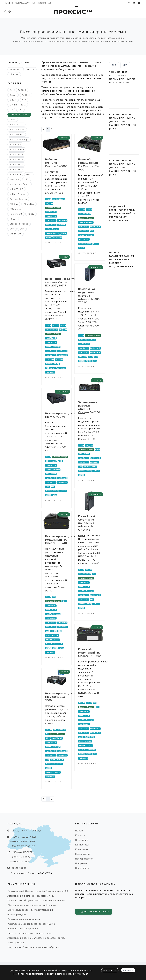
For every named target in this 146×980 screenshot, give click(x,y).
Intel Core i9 (16, 169)
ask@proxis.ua (19, 868)
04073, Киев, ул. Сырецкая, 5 (27, 831)
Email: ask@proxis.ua (42, 3)
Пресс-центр (82, 868)
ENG (114, 65)
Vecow (31, 69)
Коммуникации (83, 854)
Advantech (16, 69)
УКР (125, 65)
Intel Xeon (15, 174)
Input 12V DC (16, 125)
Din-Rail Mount (18, 105)
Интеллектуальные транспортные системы (30, 933)
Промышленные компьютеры (62, 41)
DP (11, 110)
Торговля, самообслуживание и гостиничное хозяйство (36, 901)
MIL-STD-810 (16, 189)
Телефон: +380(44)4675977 (17, 3)
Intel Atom (15, 144)
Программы (81, 863)
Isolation (14, 179)
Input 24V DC (17, 135)
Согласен (128, 970)
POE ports (15, 209)
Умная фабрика (16, 943)
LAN (27, 179)
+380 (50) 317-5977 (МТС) (23, 842)
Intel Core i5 (16, 159)
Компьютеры (82, 845)
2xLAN (13, 95)
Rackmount (16, 214)
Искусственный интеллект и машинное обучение (34, 947)
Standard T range (19, 224)
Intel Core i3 (16, 154)
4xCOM (26, 95)
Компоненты (82, 849)
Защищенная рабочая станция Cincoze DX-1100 (89, 407)
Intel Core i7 (16, 164)
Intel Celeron (17, 149)
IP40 (29, 174)
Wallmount (16, 234)
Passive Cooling (18, 199)
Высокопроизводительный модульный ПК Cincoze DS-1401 (65, 540)
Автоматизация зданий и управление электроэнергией (36, 938)
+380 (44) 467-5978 (20, 862)
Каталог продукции (34, 41)
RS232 (31, 214)
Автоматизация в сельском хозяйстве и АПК (31, 896)
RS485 (13, 219)
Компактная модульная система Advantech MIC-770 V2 (89, 296)
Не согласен (110, 970)
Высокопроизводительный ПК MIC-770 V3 (65, 415)
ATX (24, 100)
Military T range (18, 194)
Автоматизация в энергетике (23, 929)
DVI (20, 110)
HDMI (13, 120)
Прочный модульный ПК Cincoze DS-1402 (89, 653)
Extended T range (19, 115)
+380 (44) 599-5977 (20, 857)
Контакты (80, 835)
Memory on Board (20, 184)
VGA (12, 229)
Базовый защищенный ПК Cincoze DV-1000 (89, 165)
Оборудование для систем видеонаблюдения (32, 905)
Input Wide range (19, 139)
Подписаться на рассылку (94, 912)
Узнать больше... (56, 243)
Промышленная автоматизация (24, 919)
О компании (82, 840)
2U (11, 90)
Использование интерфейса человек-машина (31, 924)
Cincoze (14, 74)
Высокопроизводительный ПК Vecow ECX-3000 (65, 697)
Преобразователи (85, 859)
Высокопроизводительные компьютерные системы (107, 41)
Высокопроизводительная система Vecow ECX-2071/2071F (65, 282)
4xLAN (13, 100)
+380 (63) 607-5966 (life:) (23, 846)
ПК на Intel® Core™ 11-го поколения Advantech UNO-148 (87, 523)
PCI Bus (14, 204)
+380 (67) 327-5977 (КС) (24, 837)
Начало (17, 41)
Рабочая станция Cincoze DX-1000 (56, 163)
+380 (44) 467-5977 (22, 852)
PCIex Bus (29, 204)
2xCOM (22, 90)
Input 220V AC (17, 130)
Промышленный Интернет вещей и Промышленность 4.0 (38, 891)
